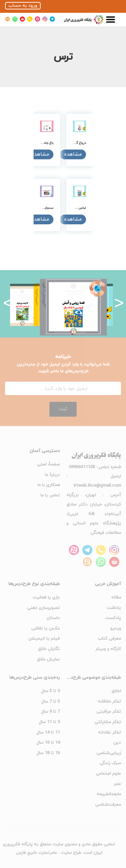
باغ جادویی (46, 143)
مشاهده (73, 154)
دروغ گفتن (78, 143)
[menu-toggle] (111, 20)
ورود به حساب (23, 6)
